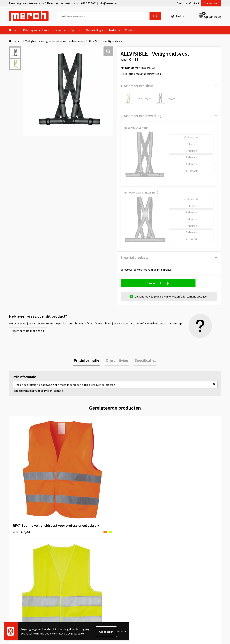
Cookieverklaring (182, 553)
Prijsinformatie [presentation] (88, 361)
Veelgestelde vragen (79, 553)
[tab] (88, 361)
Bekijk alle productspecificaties (141, 74)
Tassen (59, 30)
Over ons (182, 3)
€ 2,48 (127, 478)
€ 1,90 (74, 484)
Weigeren (122, 632)
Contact (194, 3)
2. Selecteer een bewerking (141, 116)
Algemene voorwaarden (187, 542)
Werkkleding (93, 30)
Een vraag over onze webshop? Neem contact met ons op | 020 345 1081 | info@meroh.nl (63, 3)
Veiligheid (31, 41)
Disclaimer (179, 564)
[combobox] (103, 16)
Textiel (113, 30)
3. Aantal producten (136, 257)
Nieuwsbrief (211, 3)
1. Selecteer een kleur (137, 86)
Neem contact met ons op (28, 331)
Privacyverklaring (183, 558)
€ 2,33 (21, 484)
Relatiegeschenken (35, 30)
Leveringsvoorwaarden (186, 548)
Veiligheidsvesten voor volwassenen (63, 41)
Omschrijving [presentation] (117, 361)
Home (13, 30)
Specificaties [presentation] (144, 361)
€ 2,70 (180, 489)
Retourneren (127, 548)
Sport (74, 30)
